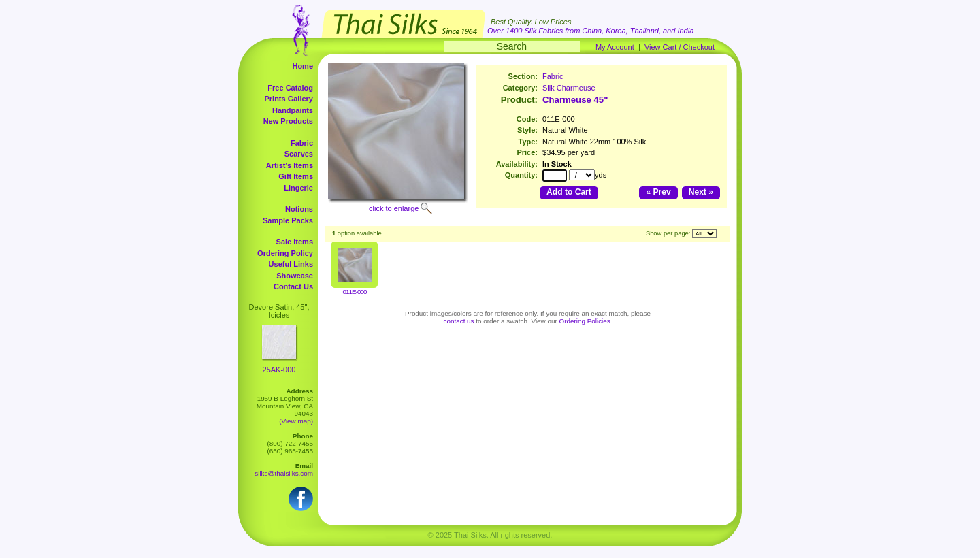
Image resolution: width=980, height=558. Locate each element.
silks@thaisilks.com (284, 473)
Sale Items (295, 242)
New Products (288, 121)
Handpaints (293, 110)
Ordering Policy (285, 253)
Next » (701, 192)
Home (303, 66)
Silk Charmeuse (569, 88)
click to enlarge (394, 208)
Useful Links (291, 264)
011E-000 (355, 292)
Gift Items (296, 176)
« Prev (658, 192)
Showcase (295, 276)
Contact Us (293, 286)
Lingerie (298, 188)
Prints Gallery (289, 99)
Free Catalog (290, 88)
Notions (299, 209)
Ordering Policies (585, 321)
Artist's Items (290, 165)
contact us (459, 321)
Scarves (299, 154)
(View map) (296, 421)
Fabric (302, 143)
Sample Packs (288, 220)
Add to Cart (569, 192)
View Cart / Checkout (680, 47)
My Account (615, 47)
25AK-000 (279, 370)
